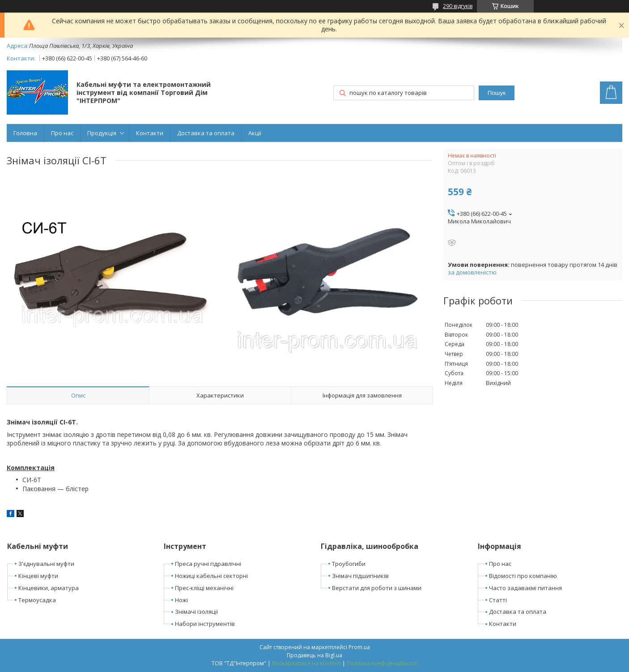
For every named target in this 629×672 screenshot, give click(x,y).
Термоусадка (37, 600)
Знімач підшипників (360, 576)
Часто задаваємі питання (525, 588)
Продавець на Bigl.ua (314, 655)
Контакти (150, 133)
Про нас (62, 133)
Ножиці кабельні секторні (211, 576)
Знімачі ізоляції (196, 612)
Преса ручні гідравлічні (208, 564)
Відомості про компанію (523, 576)
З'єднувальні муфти (46, 564)
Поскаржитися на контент (306, 663)
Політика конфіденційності (382, 663)
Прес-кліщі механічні (204, 588)
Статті (498, 600)
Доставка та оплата (206, 133)
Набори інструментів (205, 624)
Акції (255, 133)
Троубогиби (349, 564)
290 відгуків (458, 6)
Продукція (102, 133)
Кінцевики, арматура (49, 588)
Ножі (181, 600)
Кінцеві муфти (38, 576)
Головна (25, 133)
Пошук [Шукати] (497, 93)
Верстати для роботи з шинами (377, 588)
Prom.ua (359, 647)
